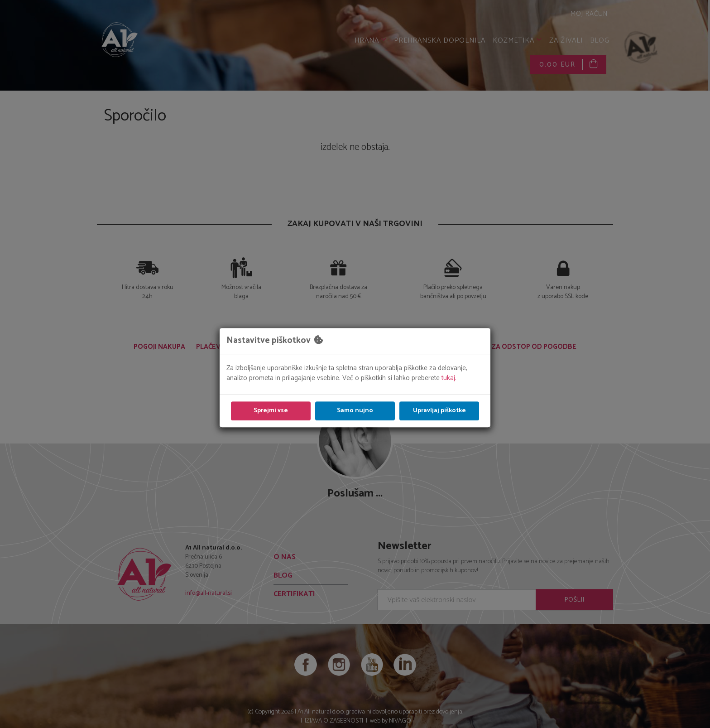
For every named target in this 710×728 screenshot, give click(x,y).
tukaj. (449, 378)
